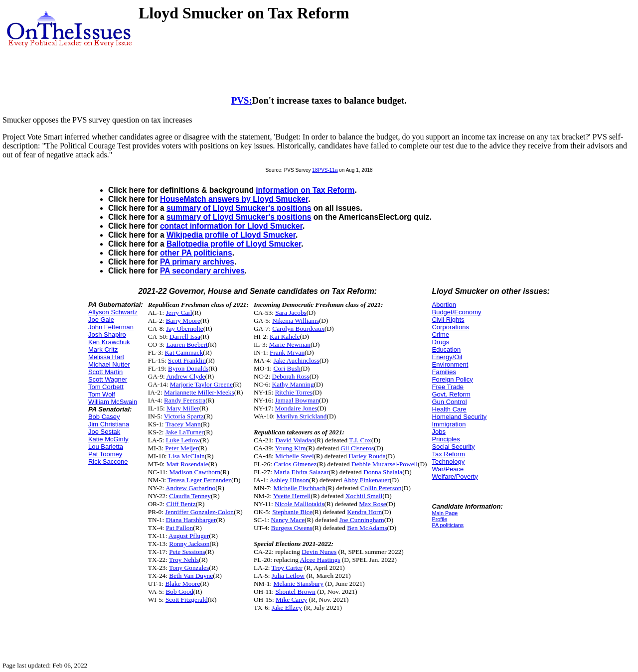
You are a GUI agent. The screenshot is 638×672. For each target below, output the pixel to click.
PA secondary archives (202, 271)
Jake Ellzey (287, 607)
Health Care (449, 409)
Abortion (444, 305)
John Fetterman (111, 327)
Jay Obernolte (184, 329)
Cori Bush (287, 368)
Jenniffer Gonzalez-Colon (199, 512)
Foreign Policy (452, 379)
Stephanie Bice (292, 512)
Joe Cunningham (362, 520)
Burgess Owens (292, 528)
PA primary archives (197, 262)
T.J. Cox (360, 440)
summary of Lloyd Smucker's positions (239, 208)
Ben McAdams (367, 528)
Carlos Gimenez (295, 464)
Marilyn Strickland (301, 416)
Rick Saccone (108, 462)
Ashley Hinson (289, 480)
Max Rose (372, 504)
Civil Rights (448, 320)
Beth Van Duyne (191, 576)
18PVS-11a (325, 170)
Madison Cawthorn (195, 472)
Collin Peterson (381, 488)
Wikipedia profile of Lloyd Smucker (231, 235)
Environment (450, 364)
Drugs (440, 342)
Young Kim (291, 448)
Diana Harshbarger (191, 520)
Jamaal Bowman (297, 400)
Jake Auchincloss (297, 360)
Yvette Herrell (292, 496)
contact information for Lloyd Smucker (231, 226)
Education (446, 349)
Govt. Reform (451, 394)
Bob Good (179, 592)
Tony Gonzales (189, 568)
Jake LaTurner (185, 432)
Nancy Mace (288, 520)
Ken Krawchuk (109, 342)
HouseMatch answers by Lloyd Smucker (234, 199)
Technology (448, 462)
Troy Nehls (184, 560)
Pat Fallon (179, 528)
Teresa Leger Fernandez (199, 480)
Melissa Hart (106, 357)
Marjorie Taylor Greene (201, 384)
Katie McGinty (108, 439)
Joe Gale (101, 320)
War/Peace (448, 469)
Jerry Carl (179, 313)
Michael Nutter (109, 364)
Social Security (453, 447)
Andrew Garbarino (190, 488)
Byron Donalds (188, 368)
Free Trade (448, 387)
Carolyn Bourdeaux (298, 329)
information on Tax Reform (305, 190)
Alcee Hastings (320, 560)
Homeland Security (459, 417)
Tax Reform (448, 454)
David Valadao (295, 440)
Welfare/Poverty (455, 476)
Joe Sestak (104, 432)
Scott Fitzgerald (187, 600)
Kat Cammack (184, 352)
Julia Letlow (288, 576)
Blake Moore (182, 584)
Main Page (445, 513)
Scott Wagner (108, 379)
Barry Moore (183, 321)
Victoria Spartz (184, 416)
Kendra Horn (364, 512)
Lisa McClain (187, 456)
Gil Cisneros (357, 448)
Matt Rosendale (187, 464)
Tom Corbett (106, 387)
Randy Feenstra (185, 400)
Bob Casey (104, 417)
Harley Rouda (367, 456)
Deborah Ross (291, 376)
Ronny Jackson (189, 544)
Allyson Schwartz (113, 312)
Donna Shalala (383, 472)
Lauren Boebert (187, 344)
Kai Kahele (285, 336)
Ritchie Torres (293, 392)
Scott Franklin (187, 360)
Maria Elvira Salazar (301, 472)
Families (444, 372)
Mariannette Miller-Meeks (199, 392)
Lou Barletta (106, 447)
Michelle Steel (294, 456)
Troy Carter (287, 568)
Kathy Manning (293, 384)
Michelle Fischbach (300, 488)
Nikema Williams (296, 321)
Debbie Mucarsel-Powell (385, 464)
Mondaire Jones (296, 408)
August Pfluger (189, 536)
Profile (439, 519)
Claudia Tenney (190, 496)
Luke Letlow (183, 440)
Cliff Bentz (181, 504)
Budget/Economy (456, 312)
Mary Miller (183, 408)
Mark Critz (103, 349)
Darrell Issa (185, 336)
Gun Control (449, 402)
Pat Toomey (105, 454)
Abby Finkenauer (367, 480)
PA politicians (448, 525)
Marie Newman (290, 344)
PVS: (242, 100)
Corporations (450, 327)
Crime (440, 335)
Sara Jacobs (291, 313)
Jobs (438, 432)
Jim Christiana (109, 424)
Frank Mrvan (287, 352)
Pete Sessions (187, 552)
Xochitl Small (364, 496)
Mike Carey (291, 600)
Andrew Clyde (185, 376)
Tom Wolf (102, 394)
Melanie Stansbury (299, 584)
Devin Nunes (319, 552)
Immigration (449, 424)
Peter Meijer (181, 448)
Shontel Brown (295, 592)
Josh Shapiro (107, 335)
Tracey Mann (183, 424)
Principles (446, 439)
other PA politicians (196, 253)
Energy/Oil (447, 357)
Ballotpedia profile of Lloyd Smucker (234, 244)
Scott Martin (105, 372)
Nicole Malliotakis (300, 504)
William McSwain (113, 402)
